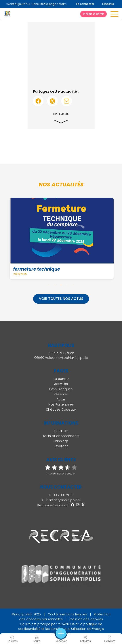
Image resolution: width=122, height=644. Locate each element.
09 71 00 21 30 (61, 495)
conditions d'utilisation (68, 629)
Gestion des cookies (86, 619)
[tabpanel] (62, 238)
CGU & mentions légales (67, 614)
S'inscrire (108, 4)
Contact (61, 446)
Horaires (61, 431)
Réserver (61, 394)
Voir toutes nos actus (61, 299)
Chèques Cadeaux (61, 410)
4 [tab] (67, 285)
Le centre (61, 379)
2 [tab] (55, 285)
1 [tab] (49, 285)
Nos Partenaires (61, 404)
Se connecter (85, 4)
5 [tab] (73, 285)
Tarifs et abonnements (61, 436)
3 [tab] (61, 285)
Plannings (61, 441)
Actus (61, 399)
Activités (61, 384)
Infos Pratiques (61, 389)
